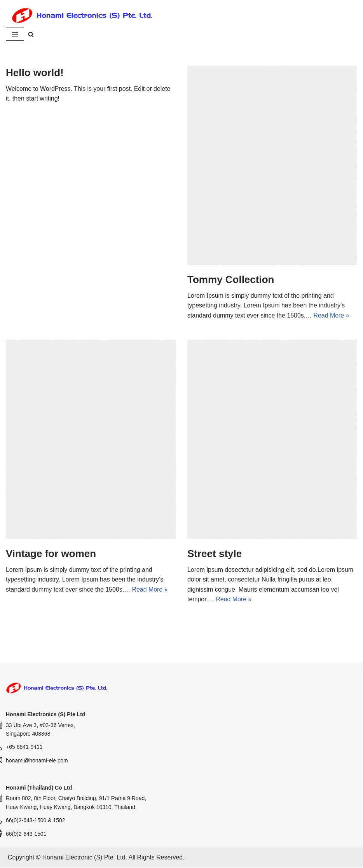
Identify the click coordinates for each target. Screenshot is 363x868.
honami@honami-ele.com (37, 761)
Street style (215, 554)
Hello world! (35, 73)
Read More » (332, 315)
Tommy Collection (231, 280)
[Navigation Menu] (15, 35)
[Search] (31, 34)
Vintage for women (51, 554)
